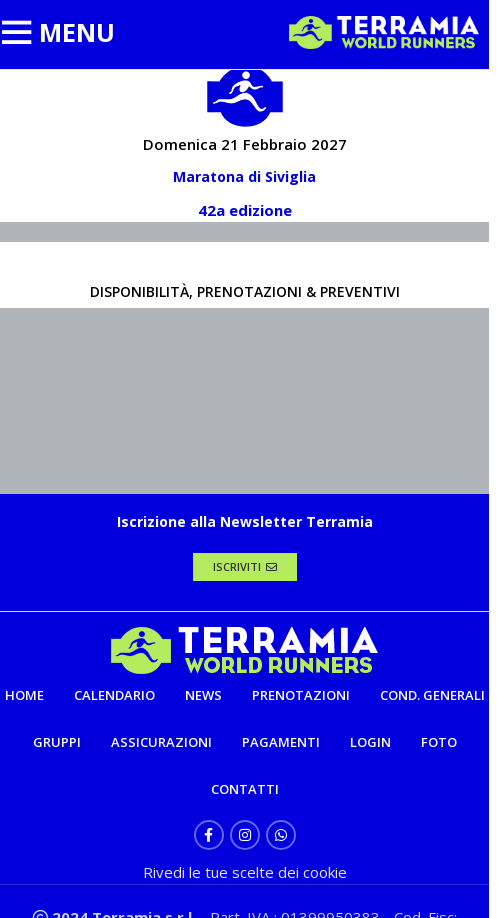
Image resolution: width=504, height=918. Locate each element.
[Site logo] (384, 31)
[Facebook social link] (209, 835)
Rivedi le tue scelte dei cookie (245, 872)
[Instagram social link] (245, 835)
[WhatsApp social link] (281, 835)
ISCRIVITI (245, 566)
